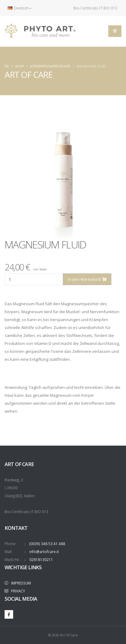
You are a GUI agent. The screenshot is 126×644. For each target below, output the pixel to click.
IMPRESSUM (18, 583)
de (7, 66)
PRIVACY (15, 591)
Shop (19, 66)
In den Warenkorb (87, 279)
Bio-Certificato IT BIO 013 (92, 8)
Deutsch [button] (19, 8)
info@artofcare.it (44, 552)
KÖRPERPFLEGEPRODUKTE (50, 66)
